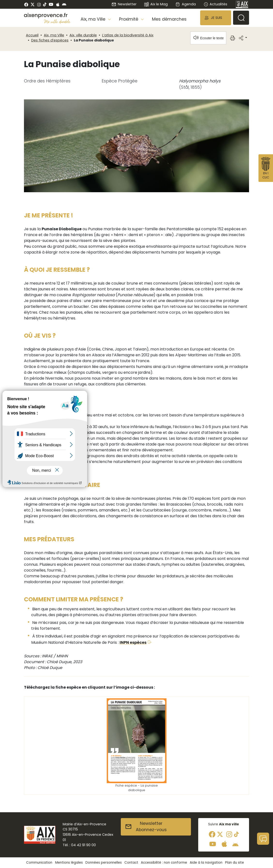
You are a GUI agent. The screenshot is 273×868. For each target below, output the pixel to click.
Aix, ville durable (83, 35)
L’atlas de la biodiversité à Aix (128, 35)
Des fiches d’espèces (50, 40)
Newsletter (124, 4)
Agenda (186, 4)
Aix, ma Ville (54, 35)
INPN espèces (133, 642)
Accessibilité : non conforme (164, 863)
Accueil (32, 35)
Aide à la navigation (206, 863)
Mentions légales (69, 863)
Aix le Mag (156, 4)
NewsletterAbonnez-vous (146, 827)
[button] (216, 18)
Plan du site (235, 863)
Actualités (215, 4)
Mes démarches (169, 19)
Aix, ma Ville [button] (94, 19)
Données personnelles (104, 863)
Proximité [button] (129, 19)
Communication (39, 863)
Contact (131, 863)
